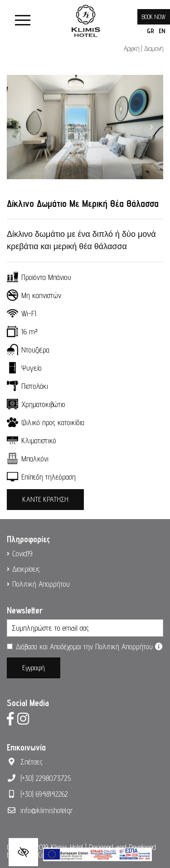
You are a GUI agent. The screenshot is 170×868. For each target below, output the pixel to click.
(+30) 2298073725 (46, 778)
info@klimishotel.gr (47, 810)
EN (162, 31)
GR (151, 31)
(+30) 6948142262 (44, 794)
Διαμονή (154, 48)
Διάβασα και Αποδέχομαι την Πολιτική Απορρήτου (89, 647)
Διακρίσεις (26, 569)
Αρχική (131, 48)
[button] (19, 127)
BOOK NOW (154, 17)
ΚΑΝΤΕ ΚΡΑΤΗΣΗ (45, 499)
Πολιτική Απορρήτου (41, 584)
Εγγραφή (34, 668)
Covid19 (22, 554)
